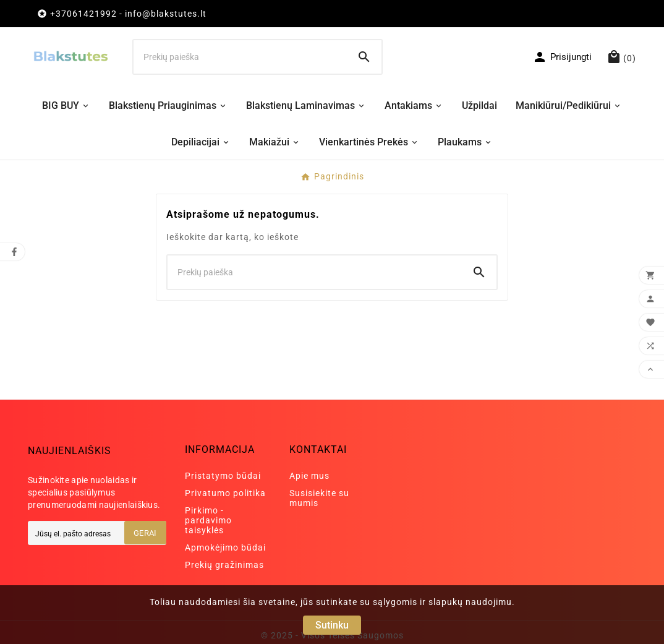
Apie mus (309, 476)
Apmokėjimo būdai (225, 547)
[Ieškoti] (240, 57)
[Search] (364, 57)
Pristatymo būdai (223, 476)
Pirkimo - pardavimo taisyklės (208, 520)
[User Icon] (562, 57)
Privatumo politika (225, 493)
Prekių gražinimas (224, 565)
